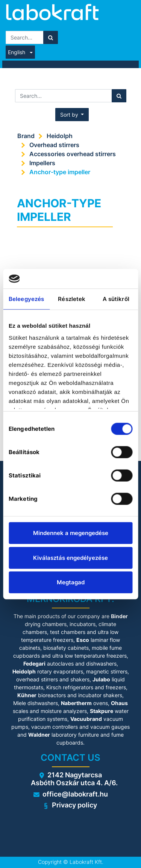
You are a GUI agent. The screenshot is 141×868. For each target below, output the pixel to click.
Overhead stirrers (54, 145)
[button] (72, 115)
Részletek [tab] (72, 299)
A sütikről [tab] (116, 299)
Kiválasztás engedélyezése (70, 557)
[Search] (51, 37)
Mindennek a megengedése (71, 533)
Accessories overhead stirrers (73, 154)
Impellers (42, 163)
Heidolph (60, 136)
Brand (26, 136)
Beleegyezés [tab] (26, 299)
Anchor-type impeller (60, 172)
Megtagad (71, 582)
